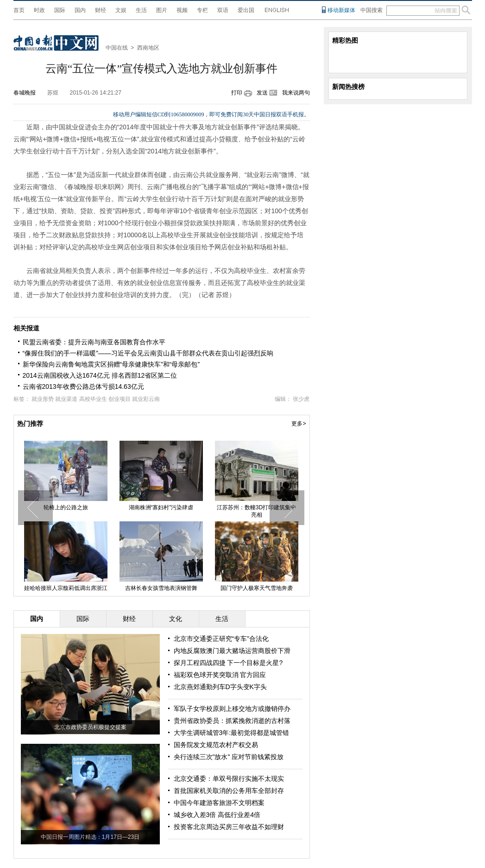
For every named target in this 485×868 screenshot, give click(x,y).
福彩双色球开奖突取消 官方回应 (220, 675)
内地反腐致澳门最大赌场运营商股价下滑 (232, 651)
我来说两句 (296, 93)
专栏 (202, 10)
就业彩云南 (146, 399)
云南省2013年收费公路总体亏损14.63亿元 (83, 386)
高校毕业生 (93, 399)
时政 (39, 10)
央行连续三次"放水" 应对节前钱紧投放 (229, 757)
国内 (80, 10)
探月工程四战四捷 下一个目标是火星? (228, 663)
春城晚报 (25, 93)
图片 (162, 10)
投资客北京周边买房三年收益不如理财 (229, 827)
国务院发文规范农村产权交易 (216, 745)
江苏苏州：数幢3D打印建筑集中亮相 (256, 511)
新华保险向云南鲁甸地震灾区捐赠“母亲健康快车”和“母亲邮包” (111, 364)
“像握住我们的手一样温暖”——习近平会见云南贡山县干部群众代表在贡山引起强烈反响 (148, 353)
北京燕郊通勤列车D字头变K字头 (220, 687)
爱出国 (246, 10)
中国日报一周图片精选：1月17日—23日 (90, 837)
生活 (141, 10)
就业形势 (43, 399)
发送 (262, 93)
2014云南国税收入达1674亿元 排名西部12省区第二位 (100, 375)
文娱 (121, 10)
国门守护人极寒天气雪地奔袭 (257, 588)
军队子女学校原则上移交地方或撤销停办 (232, 709)
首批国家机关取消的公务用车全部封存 (229, 791)
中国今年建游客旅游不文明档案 (219, 803)
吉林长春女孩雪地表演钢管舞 (161, 588)
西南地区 (148, 48)
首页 (19, 10)
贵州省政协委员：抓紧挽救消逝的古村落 (232, 721)
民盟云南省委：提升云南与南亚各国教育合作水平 (94, 342)
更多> (299, 424)
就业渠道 (66, 399)
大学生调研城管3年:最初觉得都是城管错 (232, 733)
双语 (223, 10)
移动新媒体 (341, 10)
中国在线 (117, 48)
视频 (182, 10)
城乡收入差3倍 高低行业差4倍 (217, 815)
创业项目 (120, 399)
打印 (237, 93)
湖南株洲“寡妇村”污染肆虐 (161, 507)
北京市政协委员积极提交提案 (90, 727)
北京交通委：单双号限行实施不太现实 (229, 779)
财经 (101, 10)
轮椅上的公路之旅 (66, 507)
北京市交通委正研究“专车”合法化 (221, 639)
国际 (60, 10)
